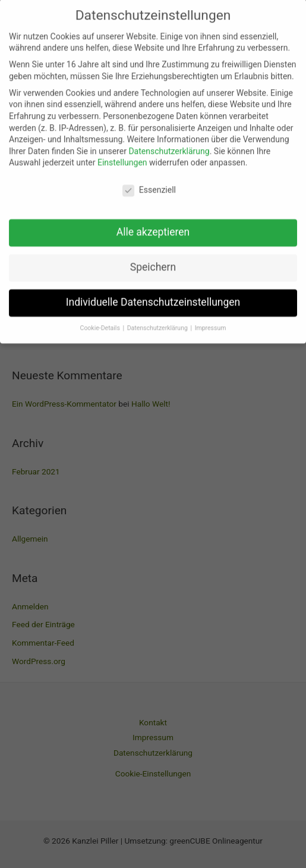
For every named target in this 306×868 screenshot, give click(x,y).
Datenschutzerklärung (169, 142)
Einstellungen (122, 154)
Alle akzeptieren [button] (153, 223)
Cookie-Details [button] (101, 319)
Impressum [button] (211, 319)
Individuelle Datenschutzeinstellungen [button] (153, 293)
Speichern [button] (153, 258)
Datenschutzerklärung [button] (158, 319)
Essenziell (149, 182)
